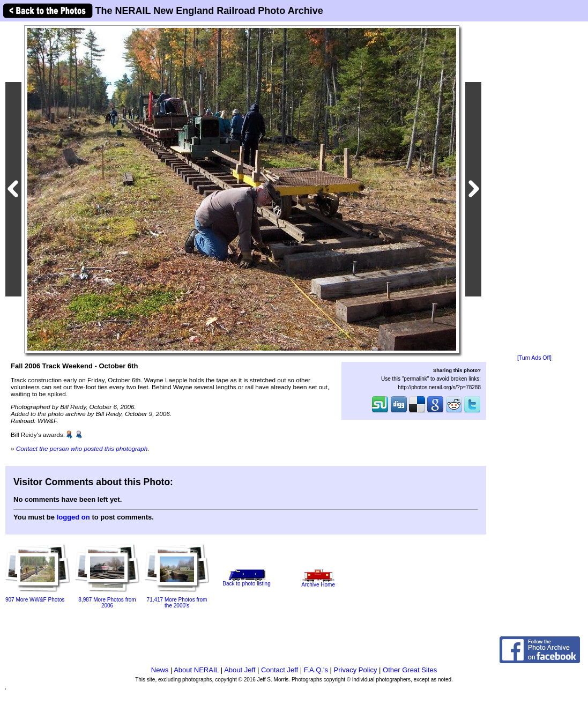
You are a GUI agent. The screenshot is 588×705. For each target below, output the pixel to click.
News (160, 670)
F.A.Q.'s (316, 670)
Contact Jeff (280, 670)
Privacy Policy (356, 670)
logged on (73, 517)
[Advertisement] (534, 189)
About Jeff (240, 670)
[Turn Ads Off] (534, 358)
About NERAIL (196, 670)
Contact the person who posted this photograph (82, 448)
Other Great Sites (410, 670)
